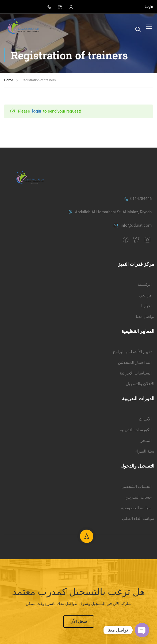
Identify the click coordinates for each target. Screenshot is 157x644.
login (37, 113)
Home (9, 82)
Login (149, 7)
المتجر (146, 525)
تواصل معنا (145, 402)
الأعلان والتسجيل (140, 469)
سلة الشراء (145, 536)
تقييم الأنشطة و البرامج (132, 437)
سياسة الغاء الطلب (138, 603)
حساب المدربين (139, 582)
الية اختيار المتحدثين (135, 447)
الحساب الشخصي (137, 571)
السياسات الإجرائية (136, 458)
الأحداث (145, 504)
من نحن (145, 380)
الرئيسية (145, 369)
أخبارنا (146, 391)
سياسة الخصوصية (136, 593)
